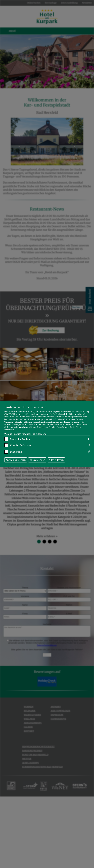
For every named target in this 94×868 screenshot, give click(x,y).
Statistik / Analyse (20, 439)
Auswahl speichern (16, 460)
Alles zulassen (56, 460)
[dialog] (47, 434)
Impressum (9, 430)
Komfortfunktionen (21, 445)
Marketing (16, 452)
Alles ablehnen (37, 460)
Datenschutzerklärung (26, 427)
